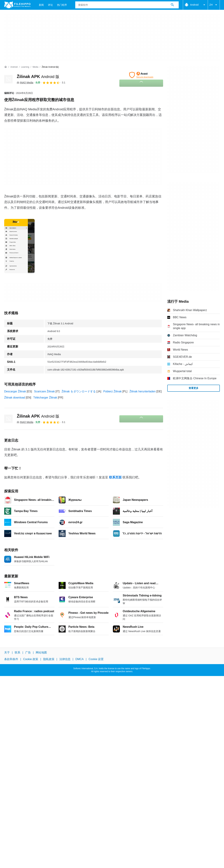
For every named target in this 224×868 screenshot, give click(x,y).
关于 (7, 652)
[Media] (35, 67)
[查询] (127, 5)
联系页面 (115, 477)
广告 (28, 652)
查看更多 (194, 388)
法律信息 (65, 659)
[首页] (6, 67)
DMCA (80, 659)
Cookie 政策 (31, 659)
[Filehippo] (17, 5)
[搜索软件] (172, 5)
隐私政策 (49, 659)
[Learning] (25, 67)
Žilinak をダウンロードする (79, 391)
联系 (17, 652)
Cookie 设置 (96, 659)
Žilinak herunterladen (143, 391)
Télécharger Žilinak (45, 398)
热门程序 (62, 5)
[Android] (14, 67)
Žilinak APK (38, 77)
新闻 (41, 5)
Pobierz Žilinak (112, 391)
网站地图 (41, 652)
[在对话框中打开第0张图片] (19, 246)
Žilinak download (15, 398)
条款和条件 (11, 659)
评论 (50, 5)
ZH (214, 5)
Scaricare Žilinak (44, 391)
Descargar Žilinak (15, 391)
